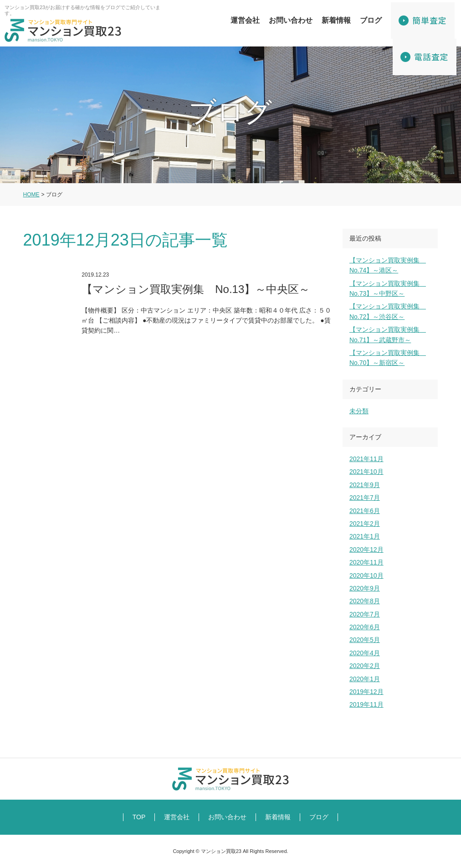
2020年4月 (365, 653)
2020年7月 (365, 614)
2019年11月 (366, 704)
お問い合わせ (291, 20)
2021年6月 (365, 511)
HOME (31, 195)
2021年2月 (365, 524)
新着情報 (336, 20)
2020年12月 (366, 550)
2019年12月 (366, 692)
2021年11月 (366, 459)
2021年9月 (365, 485)
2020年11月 (366, 562)
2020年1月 (365, 679)
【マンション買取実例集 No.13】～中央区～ (179, 311)
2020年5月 (365, 640)
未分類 (359, 411)
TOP (139, 817)
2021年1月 (365, 536)
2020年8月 (365, 601)
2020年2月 (365, 666)
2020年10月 (366, 575)
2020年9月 (365, 588)
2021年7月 (365, 498)
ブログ (371, 20)
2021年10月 (366, 472)
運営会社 (245, 20)
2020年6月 (365, 627)
